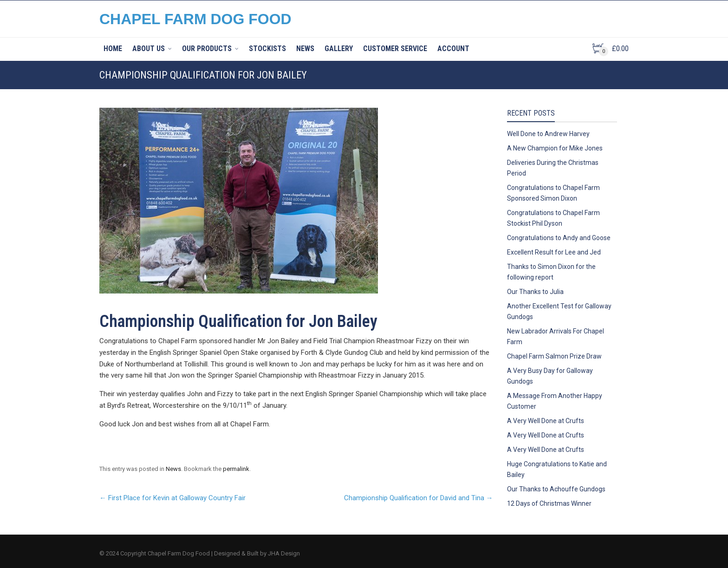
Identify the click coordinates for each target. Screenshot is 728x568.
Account (453, 49)
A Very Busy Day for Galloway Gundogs (550, 376)
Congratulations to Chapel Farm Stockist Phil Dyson (553, 218)
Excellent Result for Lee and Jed (554, 252)
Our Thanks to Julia (535, 292)
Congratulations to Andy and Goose (559, 238)
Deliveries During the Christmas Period (553, 168)
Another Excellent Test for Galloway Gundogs (559, 311)
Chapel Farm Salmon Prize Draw (554, 356)
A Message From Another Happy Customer (555, 401)
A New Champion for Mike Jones (555, 148)
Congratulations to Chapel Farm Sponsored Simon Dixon (553, 193)
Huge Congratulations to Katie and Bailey (557, 469)
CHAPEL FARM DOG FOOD (195, 19)
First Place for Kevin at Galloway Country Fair (172, 498)
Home (113, 49)
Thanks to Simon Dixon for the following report (551, 272)
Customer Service (395, 49)
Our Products (207, 49)
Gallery (339, 49)
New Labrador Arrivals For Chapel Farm (556, 336)
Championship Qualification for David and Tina (419, 498)
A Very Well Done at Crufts (546, 421)
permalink (236, 469)
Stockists (267, 49)
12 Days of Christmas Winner (549, 503)
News (305, 49)
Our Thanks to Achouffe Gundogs (556, 489)
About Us (149, 49)
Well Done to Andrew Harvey (548, 134)
